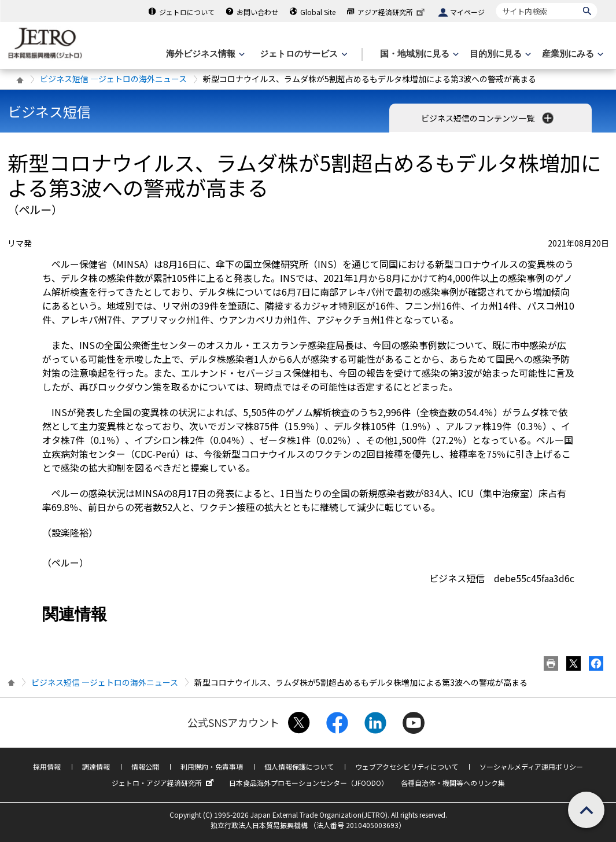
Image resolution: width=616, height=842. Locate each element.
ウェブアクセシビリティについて (407, 766)
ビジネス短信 (49, 111)
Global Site (318, 12)
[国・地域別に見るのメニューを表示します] (418, 54)
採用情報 (47, 766)
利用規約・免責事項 (212, 766)
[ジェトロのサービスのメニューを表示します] (302, 54)
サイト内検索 (496, 3)
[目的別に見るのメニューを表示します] (499, 54)
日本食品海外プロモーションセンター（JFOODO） (309, 783)
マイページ (467, 12)
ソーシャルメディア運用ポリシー (531, 766)
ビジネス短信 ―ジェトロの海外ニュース (113, 79)
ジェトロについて (187, 12)
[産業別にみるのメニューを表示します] (571, 54)
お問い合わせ (257, 12)
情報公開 (145, 766)
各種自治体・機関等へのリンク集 (453, 783)
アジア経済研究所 (392, 12)
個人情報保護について (299, 766)
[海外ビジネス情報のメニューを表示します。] (204, 54)
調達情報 (96, 766)
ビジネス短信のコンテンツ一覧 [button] (488, 118)
